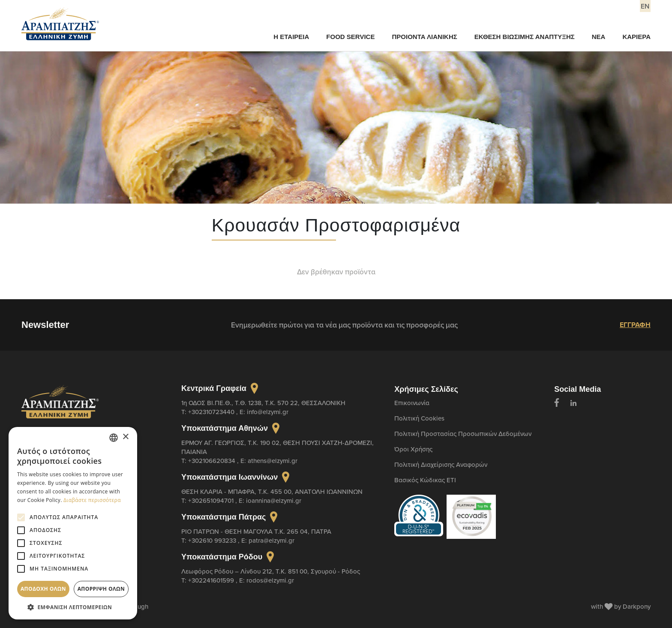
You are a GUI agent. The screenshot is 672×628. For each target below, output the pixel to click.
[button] (73, 607)
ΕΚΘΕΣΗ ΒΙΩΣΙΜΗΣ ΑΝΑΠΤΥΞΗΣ (525, 37)
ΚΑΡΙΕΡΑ (636, 37)
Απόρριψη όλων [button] (101, 589)
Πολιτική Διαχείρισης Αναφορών (441, 464)
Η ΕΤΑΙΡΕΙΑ (291, 37)
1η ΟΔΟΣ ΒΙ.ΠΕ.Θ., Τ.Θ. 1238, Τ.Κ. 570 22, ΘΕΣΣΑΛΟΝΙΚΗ (263, 403)
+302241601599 (212, 580)
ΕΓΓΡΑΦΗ (635, 325)
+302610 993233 (213, 540)
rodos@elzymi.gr (270, 580)
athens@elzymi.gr (273, 461)
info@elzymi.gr (268, 412)
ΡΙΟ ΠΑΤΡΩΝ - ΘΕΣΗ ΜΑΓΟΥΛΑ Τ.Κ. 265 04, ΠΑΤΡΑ (256, 531)
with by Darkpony (621, 606)
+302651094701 (212, 500)
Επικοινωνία (412, 403)
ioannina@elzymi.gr (274, 500)
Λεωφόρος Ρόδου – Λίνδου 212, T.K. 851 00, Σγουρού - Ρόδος (271, 571)
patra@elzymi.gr (271, 540)
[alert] (73, 523)
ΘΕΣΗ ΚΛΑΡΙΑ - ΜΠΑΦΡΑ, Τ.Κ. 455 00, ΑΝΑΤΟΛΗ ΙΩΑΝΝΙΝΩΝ (272, 491)
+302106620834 (213, 461)
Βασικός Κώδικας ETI (425, 480)
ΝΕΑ (599, 37)
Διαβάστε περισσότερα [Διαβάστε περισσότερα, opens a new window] (92, 500)
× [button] (125, 437)
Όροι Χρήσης (413, 449)
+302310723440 (212, 412)
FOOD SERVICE (350, 37)
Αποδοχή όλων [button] (43, 589)
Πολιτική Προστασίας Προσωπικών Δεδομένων (463, 434)
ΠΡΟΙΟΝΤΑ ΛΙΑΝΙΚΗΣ (424, 37)
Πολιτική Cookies (419, 418)
